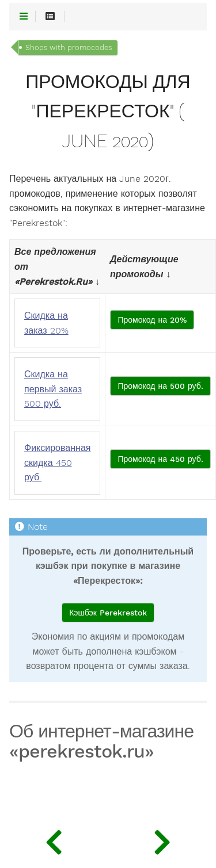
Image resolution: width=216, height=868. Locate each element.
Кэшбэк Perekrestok (108, 613)
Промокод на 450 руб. (160, 459)
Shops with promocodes (69, 47)
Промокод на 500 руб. (160, 386)
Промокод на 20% (152, 320)
